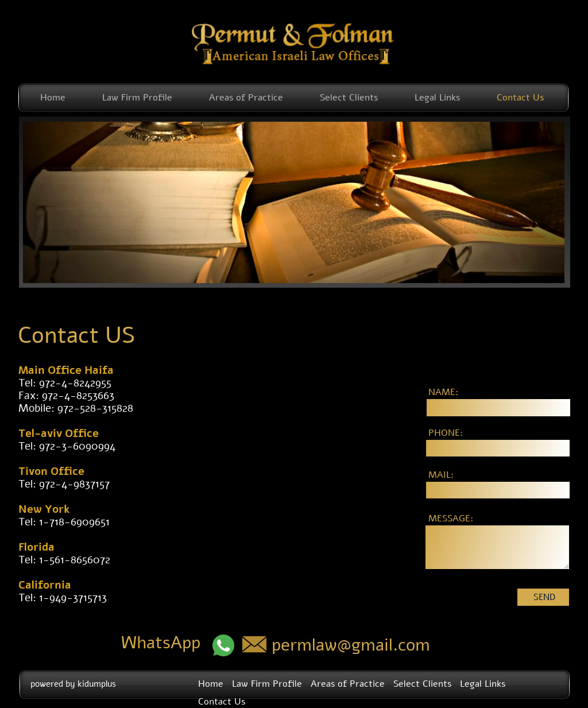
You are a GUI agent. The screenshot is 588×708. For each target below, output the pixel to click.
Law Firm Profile (137, 98)
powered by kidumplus (73, 684)
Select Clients (349, 98)
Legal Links (437, 98)
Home (53, 98)
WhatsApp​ (161, 643)
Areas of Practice (246, 98)
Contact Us (520, 98)
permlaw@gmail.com (351, 645)
